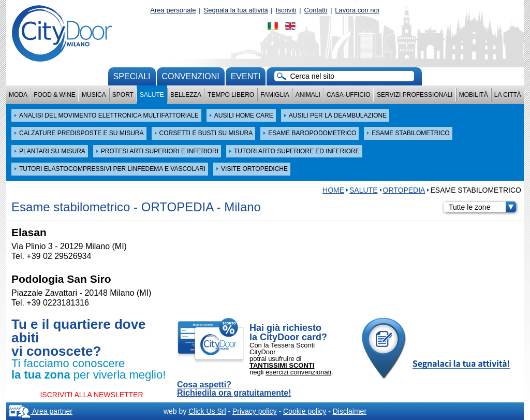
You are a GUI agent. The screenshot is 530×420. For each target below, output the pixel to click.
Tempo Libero (231, 95)
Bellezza (186, 95)
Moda (18, 95)
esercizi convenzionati (298, 372)
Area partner (41, 411)
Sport (123, 95)
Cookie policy (305, 411)
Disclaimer (350, 411)
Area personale (173, 10)
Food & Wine (55, 95)
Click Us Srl (207, 411)
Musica (94, 95)
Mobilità (474, 95)
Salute (152, 95)
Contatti (316, 10)
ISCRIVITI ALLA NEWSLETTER (91, 395)
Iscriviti (286, 10)
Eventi (246, 76)
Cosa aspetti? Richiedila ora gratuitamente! (234, 389)
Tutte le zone (482, 207)
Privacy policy (255, 411)
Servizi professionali (415, 95)
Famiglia (275, 95)
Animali (308, 95)
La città (508, 95)
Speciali (132, 76)
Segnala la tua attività (236, 10)
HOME (333, 190)
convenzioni (191, 76)
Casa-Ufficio (349, 95)
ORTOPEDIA (404, 190)
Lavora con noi (357, 10)
